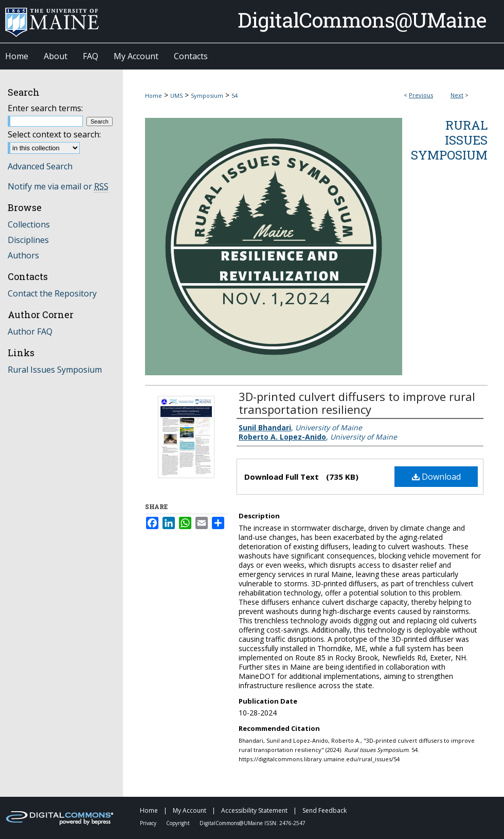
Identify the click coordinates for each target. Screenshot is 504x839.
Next (457, 95)
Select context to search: (54, 134)
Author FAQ (30, 331)
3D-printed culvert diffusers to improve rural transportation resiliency (357, 403)
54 (235, 95)
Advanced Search (40, 166)
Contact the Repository (52, 293)
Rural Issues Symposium (449, 140)
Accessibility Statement (255, 810)
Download (436, 477)
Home (154, 95)
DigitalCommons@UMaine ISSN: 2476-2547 (253, 823)
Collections (29, 224)
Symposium (207, 95)
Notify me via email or (58, 186)
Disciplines (28, 240)
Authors (23, 255)
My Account (190, 810)
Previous (421, 95)
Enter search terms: (45, 108)
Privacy (149, 823)
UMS (176, 95)
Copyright (179, 823)
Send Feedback (325, 810)
